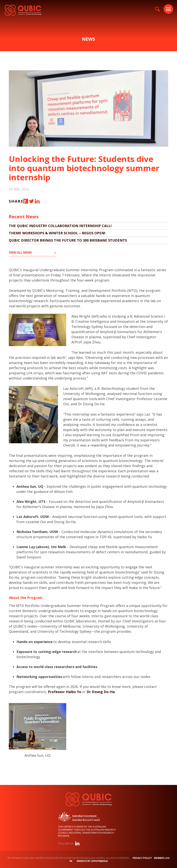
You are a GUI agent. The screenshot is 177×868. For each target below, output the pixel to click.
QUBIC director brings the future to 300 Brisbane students (68, 240)
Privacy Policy (142, 858)
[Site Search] (157, 9)
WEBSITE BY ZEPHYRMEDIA (92, 861)
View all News (20, 253)
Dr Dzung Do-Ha (101, 692)
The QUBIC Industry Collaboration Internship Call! (60, 226)
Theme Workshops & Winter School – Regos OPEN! (57, 233)
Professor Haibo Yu (64, 692)
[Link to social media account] (77, 844)
